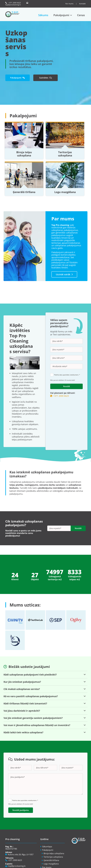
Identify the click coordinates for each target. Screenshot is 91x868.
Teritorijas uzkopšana (65, 154)
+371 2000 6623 (13, 3)
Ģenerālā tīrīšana (24, 192)
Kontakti (82, 4)
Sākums (43, 15)
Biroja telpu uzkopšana (24, 154)
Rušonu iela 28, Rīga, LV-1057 (19, 854)
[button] (18, 78)
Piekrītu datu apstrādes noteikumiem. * (67, 375)
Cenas (81, 15)
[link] (63, 15)
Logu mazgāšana (65, 192)
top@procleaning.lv (17, 4)
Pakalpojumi (61, 15)
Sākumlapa (47, 847)
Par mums (70, 4)
